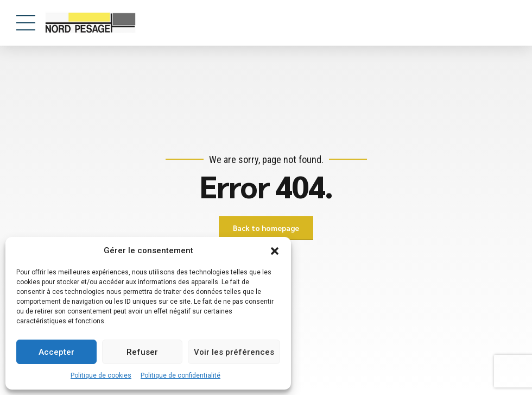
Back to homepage (266, 228)
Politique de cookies (101, 375)
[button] (275, 251)
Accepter (56, 352)
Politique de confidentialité (180, 375)
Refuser (142, 352)
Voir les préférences (234, 352)
